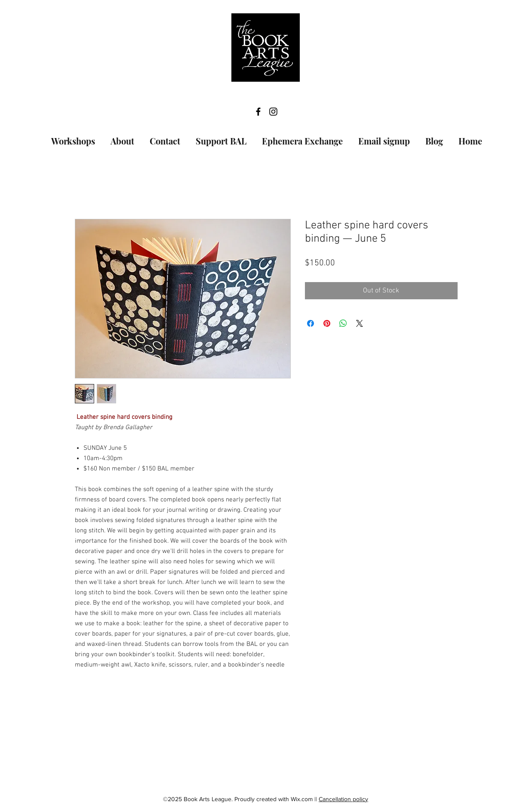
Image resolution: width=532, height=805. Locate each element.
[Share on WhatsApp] (343, 323)
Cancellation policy (343, 799)
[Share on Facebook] (311, 323)
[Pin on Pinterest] (327, 323)
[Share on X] (360, 323)
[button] (73, 137)
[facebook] (258, 112)
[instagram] (273, 112)
